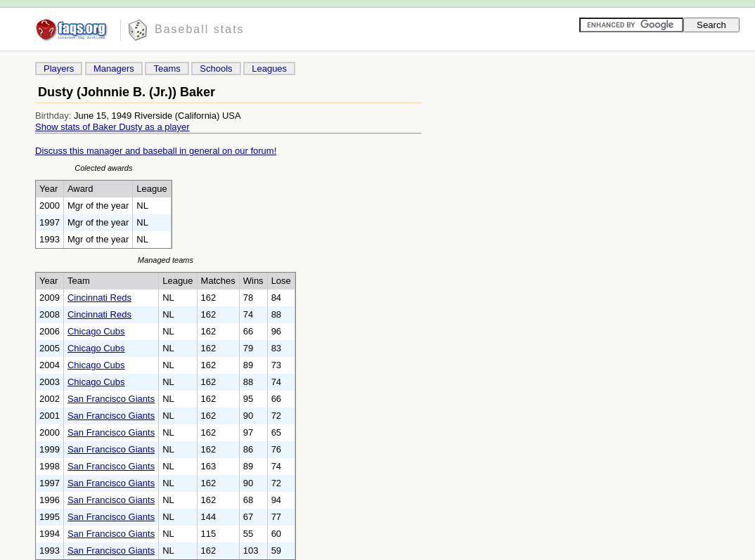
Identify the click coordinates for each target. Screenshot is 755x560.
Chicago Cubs (96, 331)
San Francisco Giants (111, 399)
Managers (114, 69)
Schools (216, 69)
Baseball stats (200, 29)
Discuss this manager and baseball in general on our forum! (156, 151)
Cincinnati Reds (99, 298)
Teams (167, 69)
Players (59, 69)
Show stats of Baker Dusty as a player (112, 127)
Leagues (269, 69)
